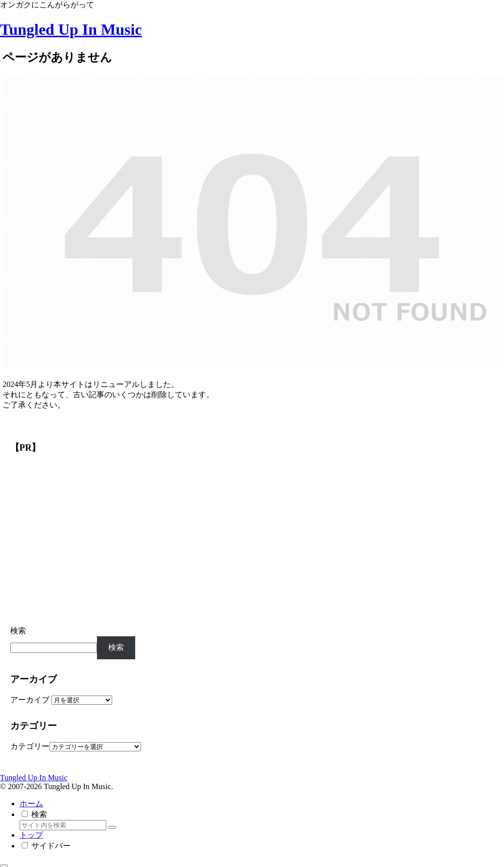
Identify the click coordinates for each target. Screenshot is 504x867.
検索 (18, 631)
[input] (63, 825)
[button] (112, 827)
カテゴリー (30, 746)
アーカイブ (30, 700)
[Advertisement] (81, 542)
